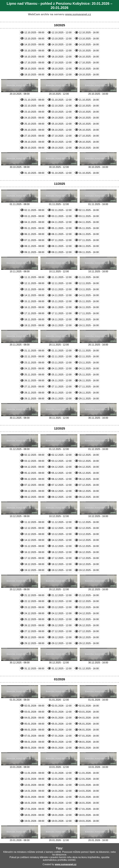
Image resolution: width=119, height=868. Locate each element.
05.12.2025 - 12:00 (62, 473)
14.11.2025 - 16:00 (89, 295)
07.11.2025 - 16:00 (89, 240)
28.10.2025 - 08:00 (34, 142)
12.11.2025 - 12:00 (62, 283)
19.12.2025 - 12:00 (62, 570)
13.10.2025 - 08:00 (34, 39)
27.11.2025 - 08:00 (34, 387)
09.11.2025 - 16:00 (89, 252)
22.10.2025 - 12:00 (62, 106)
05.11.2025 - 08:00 (34, 228)
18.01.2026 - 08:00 (34, 815)
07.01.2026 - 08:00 (34, 736)
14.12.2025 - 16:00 (89, 540)
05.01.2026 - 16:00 (89, 724)
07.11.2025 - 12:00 (62, 240)
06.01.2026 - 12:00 (62, 730)
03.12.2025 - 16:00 (89, 461)
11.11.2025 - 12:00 (62, 277)
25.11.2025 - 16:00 (89, 375)
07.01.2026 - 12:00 (62, 736)
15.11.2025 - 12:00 (62, 301)
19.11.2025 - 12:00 (62, 325)
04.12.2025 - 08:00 (34, 467)
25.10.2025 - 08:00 (34, 124)
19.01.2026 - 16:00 (89, 821)
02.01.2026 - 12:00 (62, 706)
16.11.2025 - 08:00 (34, 307)
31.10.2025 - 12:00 (62, 173)
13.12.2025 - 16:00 (89, 534)
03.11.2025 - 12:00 (62, 216)
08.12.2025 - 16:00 (89, 491)
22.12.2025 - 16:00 (89, 601)
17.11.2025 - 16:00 (89, 313)
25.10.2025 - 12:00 (62, 124)
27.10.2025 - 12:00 (62, 136)
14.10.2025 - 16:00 (89, 45)
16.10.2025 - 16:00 (89, 57)
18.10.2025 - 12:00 (62, 69)
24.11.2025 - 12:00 (62, 369)
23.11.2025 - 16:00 (89, 363)
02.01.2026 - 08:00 (34, 706)
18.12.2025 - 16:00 (89, 564)
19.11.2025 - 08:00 (34, 325)
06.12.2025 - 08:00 (34, 479)
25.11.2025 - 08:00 (34, 375)
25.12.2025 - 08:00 (34, 619)
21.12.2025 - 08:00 (34, 595)
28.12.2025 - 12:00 (62, 637)
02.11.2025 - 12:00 (62, 210)
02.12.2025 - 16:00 (89, 455)
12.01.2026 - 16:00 (89, 779)
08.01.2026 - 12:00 (62, 742)
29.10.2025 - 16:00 (89, 148)
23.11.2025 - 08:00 (34, 363)
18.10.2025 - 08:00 (34, 69)
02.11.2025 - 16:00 (89, 210)
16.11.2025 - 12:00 (62, 307)
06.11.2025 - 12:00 (62, 234)
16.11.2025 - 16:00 (89, 307)
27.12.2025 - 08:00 (34, 631)
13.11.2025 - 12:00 (62, 289)
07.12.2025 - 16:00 (89, 485)
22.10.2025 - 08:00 (34, 106)
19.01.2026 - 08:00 (34, 821)
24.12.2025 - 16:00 (89, 613)
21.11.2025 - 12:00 (62, 351)
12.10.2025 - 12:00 (62, 33)
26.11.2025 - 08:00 (34, 381)
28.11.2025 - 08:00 (34, 393)
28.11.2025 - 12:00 (62, 393)
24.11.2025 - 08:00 (34, 369)
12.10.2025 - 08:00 (34, 33)
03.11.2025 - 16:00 (89, 216)
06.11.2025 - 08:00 (34, 234)
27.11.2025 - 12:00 (62, 387)
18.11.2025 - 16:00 (89, 319)
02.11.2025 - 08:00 (34, 210)
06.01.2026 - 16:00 (89, 730)
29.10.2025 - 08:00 (34, 148)
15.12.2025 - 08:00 (34, 546)
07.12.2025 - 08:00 (34, 485)
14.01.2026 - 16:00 (89, 791)
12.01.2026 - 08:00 (34, 779)
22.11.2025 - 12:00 (62, 357)
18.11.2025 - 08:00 (34, 319)
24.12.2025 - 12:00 (62, 613)
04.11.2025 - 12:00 (62, 222)
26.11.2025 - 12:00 (62, 381)
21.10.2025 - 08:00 (34, 100)
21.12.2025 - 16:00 (89, 595)
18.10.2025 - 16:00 (89, 69)
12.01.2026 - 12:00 (62, 779)
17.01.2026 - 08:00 (34, 809)
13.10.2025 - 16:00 (89, 39)
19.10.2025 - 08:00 (34, 75)
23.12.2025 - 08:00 (34, 607)
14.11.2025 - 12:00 (62, 295)
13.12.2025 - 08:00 (34, 534)
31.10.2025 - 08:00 (34, 173)
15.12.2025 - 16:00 (89, 546)
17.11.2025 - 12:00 (62, 313)
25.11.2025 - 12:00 (62, 375)
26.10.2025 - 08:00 (34, 130)
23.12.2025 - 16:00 (89, 607)
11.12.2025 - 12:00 (62, 522)
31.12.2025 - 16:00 (89, 669)
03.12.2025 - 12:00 (62, 461)
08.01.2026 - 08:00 (34, 742)
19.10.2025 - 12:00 (62, 75)
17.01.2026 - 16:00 (89, 809)
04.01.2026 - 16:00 (89, 718)
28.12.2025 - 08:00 (34, 637)
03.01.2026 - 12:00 (62, 712)
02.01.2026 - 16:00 (89, 706)
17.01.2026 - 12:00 (62, 809)
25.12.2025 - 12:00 (62, 619)
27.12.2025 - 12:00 (62, 631)
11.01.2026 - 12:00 (62, 773)
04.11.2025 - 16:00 (89, 222)
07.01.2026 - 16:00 (89, 736)
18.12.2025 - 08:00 (34, 564)
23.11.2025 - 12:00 (62, 363)
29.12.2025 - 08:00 (34, 643)
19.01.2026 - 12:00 (62, 821)
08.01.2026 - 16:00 (89, 742)
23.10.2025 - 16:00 (89, 112)
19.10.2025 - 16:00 (89, 75)
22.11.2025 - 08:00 (34, 357)
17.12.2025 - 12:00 (62, 558)
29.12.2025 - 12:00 (62, 643)
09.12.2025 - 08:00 (34, 497)
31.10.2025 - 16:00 (89, 173)
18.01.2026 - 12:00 (62, 815)
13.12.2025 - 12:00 (62, 534)
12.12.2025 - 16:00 (89, 528)
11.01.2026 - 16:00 (89, 773)
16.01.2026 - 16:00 (89, 803)
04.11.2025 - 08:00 (34, 222)
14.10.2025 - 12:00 (62, 45)
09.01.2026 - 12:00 (62, 748)
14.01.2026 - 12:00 (62, 791)
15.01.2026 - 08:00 (34, 797)
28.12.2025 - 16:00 (89, 637)
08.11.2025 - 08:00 (34, 246)
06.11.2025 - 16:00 (89, 234)
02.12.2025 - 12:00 (62, 455)
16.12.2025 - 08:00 (34, 552)
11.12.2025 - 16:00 (89, 522)
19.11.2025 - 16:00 (89, 325)
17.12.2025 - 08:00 (34, 558)
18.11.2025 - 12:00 (62, 319)
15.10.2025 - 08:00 (34, 51)
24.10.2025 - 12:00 (62, 118)
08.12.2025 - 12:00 (62, 491)
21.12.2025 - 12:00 (62, 595)
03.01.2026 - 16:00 (89, 712)
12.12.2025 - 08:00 (34, 528)
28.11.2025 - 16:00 (89, 393)
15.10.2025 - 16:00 (89, 51)
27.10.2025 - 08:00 (34, 136)
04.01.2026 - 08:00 (34, 718)
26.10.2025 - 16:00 (89, 130)
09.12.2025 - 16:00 (89, 497)
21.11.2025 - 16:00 (89, 351)
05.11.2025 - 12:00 (62, 228)
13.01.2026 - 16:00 (89, 785)
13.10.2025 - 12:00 (62, 39)
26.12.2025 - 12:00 (62, 625)
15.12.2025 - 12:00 (62, 546)
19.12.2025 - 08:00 (34, 570)
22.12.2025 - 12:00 (62, 601)
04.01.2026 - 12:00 (62, 718)
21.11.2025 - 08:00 (34, 351)
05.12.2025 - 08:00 (34, 473)
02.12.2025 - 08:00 (34, 455)
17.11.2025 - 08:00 (34, 313)
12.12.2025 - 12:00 (62, 528)
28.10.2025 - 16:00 (89, 142)
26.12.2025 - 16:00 (89, 625)
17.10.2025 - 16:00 (89, 63)
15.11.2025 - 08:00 (34, 301)
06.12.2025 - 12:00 (62, 479)
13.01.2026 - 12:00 (62, 785)
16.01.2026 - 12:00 (62, 803)
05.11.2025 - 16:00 (89, 228)
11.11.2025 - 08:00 (34, 277)
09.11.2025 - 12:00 (62, 252)
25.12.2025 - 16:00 (89, 619)
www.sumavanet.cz (78, 14)
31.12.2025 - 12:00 (62, 669)
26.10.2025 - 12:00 (62, 130)
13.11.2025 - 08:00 (34, 289)
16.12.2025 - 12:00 (62, 552)
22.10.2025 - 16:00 (89, 106)
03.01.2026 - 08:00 (34, 712)
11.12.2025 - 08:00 (34, 522)
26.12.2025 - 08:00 (34, 625)
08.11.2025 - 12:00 (62, 246)
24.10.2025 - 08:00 (34, 118)
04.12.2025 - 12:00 (62, 467)
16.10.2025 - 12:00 (62, 57)
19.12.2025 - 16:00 (89, 570)
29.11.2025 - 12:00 (62, 399)
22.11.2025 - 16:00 (89, 357)
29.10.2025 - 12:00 (62, 148)
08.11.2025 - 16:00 (89, 246)
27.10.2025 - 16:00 (89, 136)
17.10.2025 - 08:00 (34, 63)
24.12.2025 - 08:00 (34, 613)
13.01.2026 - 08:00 (34, 785)
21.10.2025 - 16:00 (89, 100)
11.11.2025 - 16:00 (89, 277)
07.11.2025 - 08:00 (34, 240)
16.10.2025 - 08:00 (34, 57)
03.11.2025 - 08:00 (34, 216)
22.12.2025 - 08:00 (34, 601)
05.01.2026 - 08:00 (34, 724)
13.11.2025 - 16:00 (89, 289)
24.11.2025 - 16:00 (89, 369)
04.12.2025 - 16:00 (89, 467)
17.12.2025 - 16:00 (89, 558)
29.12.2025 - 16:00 (89, 643)
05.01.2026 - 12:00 (62, 724)
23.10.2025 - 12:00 (62, 112)
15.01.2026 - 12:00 (62, 797)
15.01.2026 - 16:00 (89, 797)
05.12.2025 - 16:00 (89, 473)
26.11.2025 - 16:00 (89, 381)
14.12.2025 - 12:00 (62, 540)
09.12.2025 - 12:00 (62, 497)
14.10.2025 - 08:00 (34, 45)
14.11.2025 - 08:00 (34, 295)
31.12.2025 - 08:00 (34, 669)
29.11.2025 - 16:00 (89, 399)
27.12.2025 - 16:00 (89, 631)
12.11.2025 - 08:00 (34, 283)
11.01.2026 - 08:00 (34, 773)
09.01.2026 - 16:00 (89, 748)
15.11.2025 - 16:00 (89, 301)
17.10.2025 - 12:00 (62, 63)
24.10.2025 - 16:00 (89, 118)
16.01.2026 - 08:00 (34, 803)
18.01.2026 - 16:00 (89, 815)
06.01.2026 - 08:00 (34, 730)
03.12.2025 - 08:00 (34, 461)
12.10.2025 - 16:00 (89, 33)
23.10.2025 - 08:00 (34, 112)
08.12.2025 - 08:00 (34, 491)
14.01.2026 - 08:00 (34, 791)
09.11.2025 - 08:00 (34, 252)
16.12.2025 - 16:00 (89, 552)
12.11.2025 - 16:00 (89, 283)
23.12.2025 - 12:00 (62, 607)
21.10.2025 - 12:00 (62, 100)
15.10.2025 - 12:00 (62, 51)
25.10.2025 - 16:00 (89, 124)
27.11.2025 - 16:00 (89, 387)
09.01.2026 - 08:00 (34, 748)
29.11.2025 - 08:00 (34, 399)
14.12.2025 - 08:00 (34, 540)
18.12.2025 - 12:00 (62, 564)
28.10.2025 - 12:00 (62, 142)
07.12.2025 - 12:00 (62, 485)
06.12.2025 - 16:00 (89, 479)
